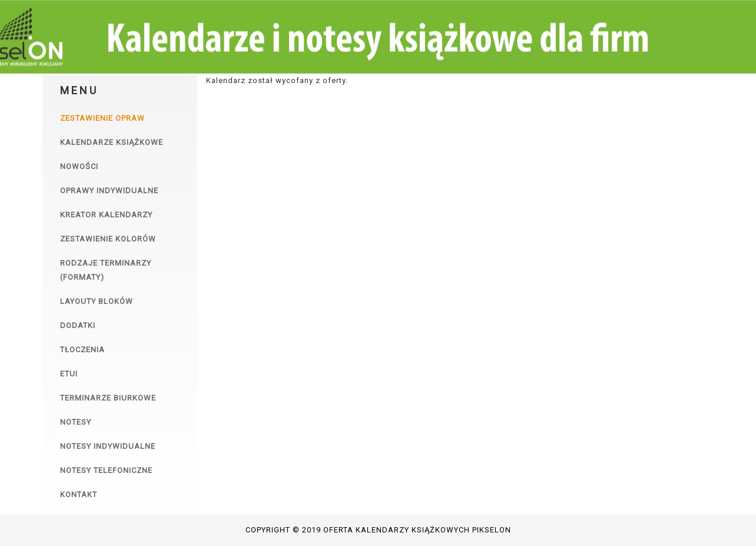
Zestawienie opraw (102, 118)
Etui (69, 374)
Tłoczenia (82, 350)
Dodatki (78, 325)
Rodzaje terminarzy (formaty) (106, 270)
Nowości (79, 166)
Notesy (76, 422)
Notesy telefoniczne (106, 470)
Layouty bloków (97, 301)
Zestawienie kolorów (108, 239)
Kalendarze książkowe (112, 142)
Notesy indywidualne (108, 446)
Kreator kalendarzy (106, 215)
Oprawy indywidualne (109, 191)
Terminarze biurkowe (108, 398)
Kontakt (79, 494)
